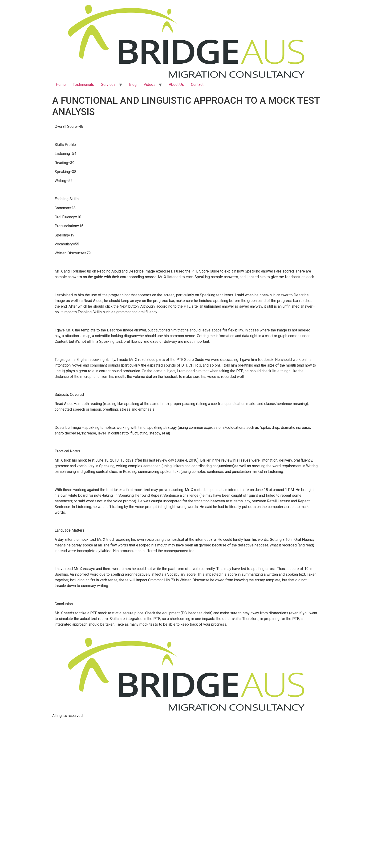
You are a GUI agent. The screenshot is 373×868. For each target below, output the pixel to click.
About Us (176, 85)
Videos (150, 85)
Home (61, 85)
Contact (197, 85)
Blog (133, 85)
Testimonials (83, 85)
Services (108, 85)
